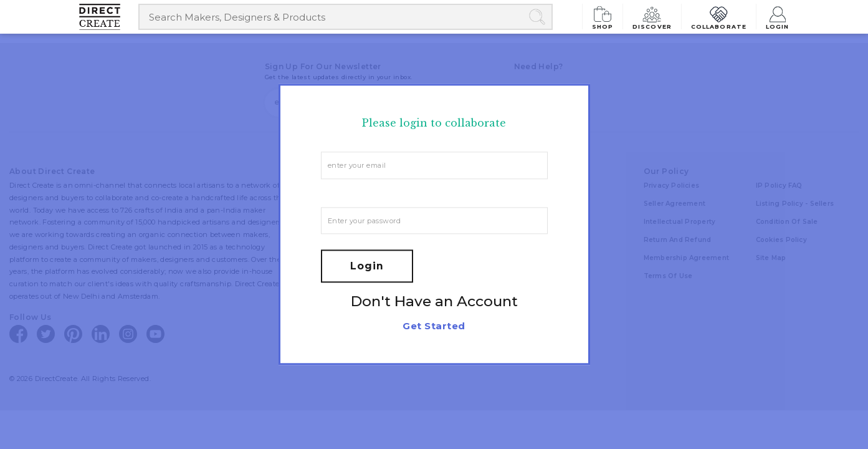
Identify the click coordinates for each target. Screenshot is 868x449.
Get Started (434, 326)
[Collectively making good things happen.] (109, 17)
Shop (608, 17)
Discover (656, 17)
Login (778, 17)
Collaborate (720, 17)
